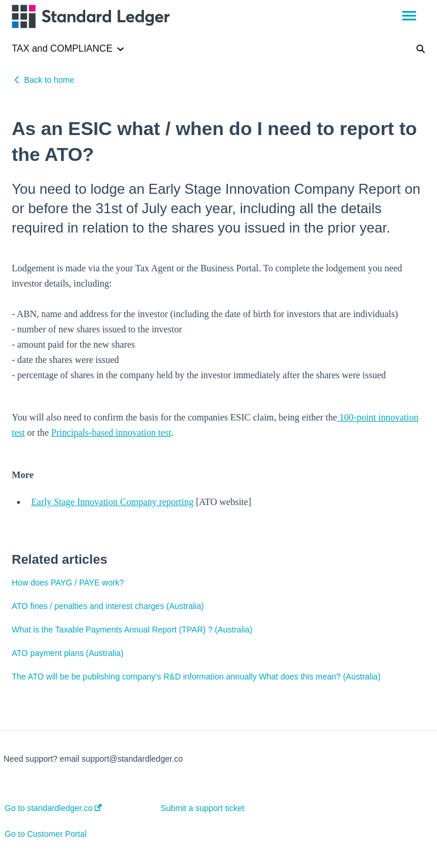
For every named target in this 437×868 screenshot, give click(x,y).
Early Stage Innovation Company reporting (112, 502)
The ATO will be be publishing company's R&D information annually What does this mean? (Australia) (196, 677)
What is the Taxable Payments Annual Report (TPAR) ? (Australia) (132, 630)
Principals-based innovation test (111, 433)
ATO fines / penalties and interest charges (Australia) (108, 606)
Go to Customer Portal (46, 834)
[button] (409, 16)
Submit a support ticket (203, 808)
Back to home (49, 80)
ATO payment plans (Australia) (68, 653)
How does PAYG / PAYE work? (68, 583)
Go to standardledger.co (53, 808)
